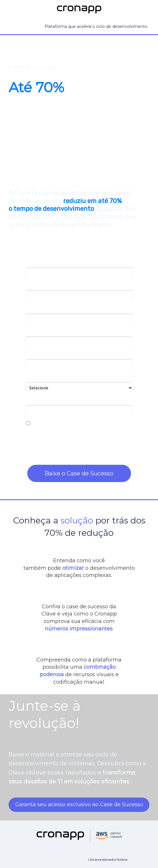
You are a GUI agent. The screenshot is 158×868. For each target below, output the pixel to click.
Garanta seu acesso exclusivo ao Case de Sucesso (79, 804)
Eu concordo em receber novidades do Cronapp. (76, 424)
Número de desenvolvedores (54, 355)
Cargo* (33, 332)
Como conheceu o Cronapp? (54, 377)
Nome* (33, 263)
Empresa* (35, 309)
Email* (32, 286)
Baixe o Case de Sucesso (79, 473)
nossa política (117, 447)
